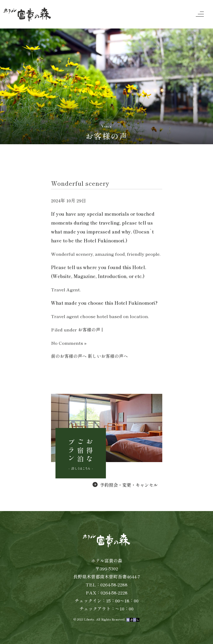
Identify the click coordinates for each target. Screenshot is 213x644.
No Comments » (69, 343)
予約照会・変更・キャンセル (125, 485)
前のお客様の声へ (69, 356)
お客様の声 (89, 330)
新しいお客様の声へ (108, 356)
